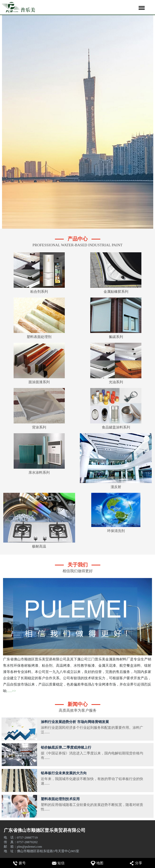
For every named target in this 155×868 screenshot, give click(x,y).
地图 (100, 863)
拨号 (22, 863)
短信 (61, 863)
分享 (139, 863)
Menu (141, 5)
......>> (11, 691)
